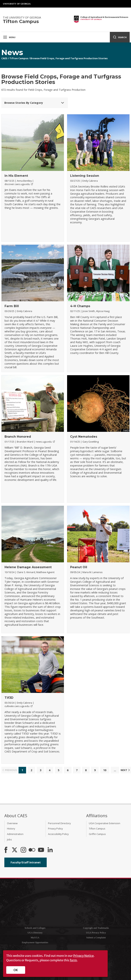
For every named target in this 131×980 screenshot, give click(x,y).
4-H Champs (80, 306)
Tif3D (9, 698)
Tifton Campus (19, 58)
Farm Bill (12, 306)
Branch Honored (18, 437)
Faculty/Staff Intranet (26, 862)
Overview (12, 823)
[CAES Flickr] (32, 850)
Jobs (9, 839)
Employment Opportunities (35, 942)
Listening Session (85, 176)
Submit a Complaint (96, 938)
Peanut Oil (79, 567)
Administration (15, 834)
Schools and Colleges (35, 928)
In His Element (16, 176)
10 (105, 770)
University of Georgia (17, 4)
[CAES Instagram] (23, 850)
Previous (9, 770)
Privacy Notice (83, 956)
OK (16, 970)
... (115, 770)
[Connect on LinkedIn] (50, 850)
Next (126, 770)
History (11, 829)
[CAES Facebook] (6, 850)
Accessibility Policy (58, 834)
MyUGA (35, 938)
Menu (9, 37)
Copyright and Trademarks (96, 928)
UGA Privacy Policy (96, 933)
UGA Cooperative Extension (105, 823)
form (73, 960)
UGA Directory (35, 933)
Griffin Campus (97, 834)
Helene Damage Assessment (28, 567)
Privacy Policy (55, 829)
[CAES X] (15, 850)
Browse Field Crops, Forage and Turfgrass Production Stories (69, 58)
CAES (4, 58)
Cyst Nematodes (84, 437)
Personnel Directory (59, 823)
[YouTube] (41, 850)
